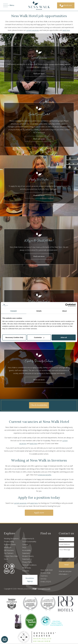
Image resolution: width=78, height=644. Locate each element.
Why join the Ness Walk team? (39, 240)
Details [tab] (39, 311)
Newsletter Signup (30, 580)
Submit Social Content (39, 114)
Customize (39, 337)
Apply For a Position (39, 180)
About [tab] (64, 311)
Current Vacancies (39, 58)
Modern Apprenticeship (39, 301)
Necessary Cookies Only (14, 337)
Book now (66, 5)
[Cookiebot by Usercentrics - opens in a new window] (67, 305)
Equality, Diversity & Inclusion (39, 361)
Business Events (10, 544)
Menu (9, 5)
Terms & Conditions (29, 565)
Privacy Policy (27, 562)
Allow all (64, 337)
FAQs (24, 547)
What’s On (8, 547)
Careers (25, 544)
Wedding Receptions (11, 539)
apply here (66, 30)
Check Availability (39, 405)
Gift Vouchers (9, 550)
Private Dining (9, 542)
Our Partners (9, 553)
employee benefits (45, 475)
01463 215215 (46, 582)
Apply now (39, 513)
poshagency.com (44, 589)
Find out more (39, 74)
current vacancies (33, 30)
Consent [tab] (14, 311)
